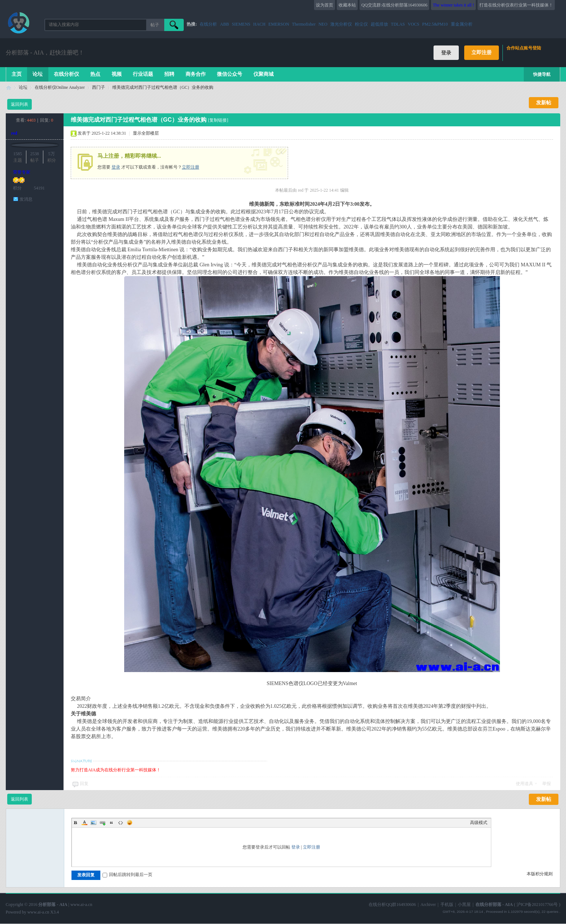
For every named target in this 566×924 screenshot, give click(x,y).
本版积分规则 (540, 874)
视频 (117, 74)
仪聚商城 (264, 74)
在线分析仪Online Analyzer (60, 87)
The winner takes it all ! (453, 5)
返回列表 (19, 104)
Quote (112, 823)
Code (121, 823)
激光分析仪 (341, 24)
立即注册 (482, 53)
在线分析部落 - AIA (9, 88)
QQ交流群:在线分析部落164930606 (394, 5)
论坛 (38, 74)
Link (103, 823)
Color (84, 823)
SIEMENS (241, 24)
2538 (35, 154)
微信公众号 (230, 74)
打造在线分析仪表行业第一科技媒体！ (516, 5)
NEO (323, 24)
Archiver (428, 905)
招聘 (169, 74)
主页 (17, 74)
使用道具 (524, 784)
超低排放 (379, 24)
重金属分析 (462, 24)
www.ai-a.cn (81, 905)
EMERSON (279, 24)
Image (93, 823)
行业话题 (143, 74)
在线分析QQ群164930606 (392, 905)
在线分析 (208, 24)
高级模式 (479, 823)
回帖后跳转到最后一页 (127, 875)
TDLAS (398, 24)
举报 (547, 784)
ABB (224, 24)
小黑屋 (464, 905)
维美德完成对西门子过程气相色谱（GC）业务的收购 (163, 87)
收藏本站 (347, 5)
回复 (84, 784)
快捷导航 (542, 74)
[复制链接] (218, 120)
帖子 (155, 25)
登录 (116, 167)
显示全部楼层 (146, 133)
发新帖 (544, 103)
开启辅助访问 (558, 5)
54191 (39, 188)
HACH (260, 24)
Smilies (130, 823)
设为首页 (325, 5)
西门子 (99, 87)
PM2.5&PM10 (435, 24)
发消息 (26, 199)
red (14, 133)
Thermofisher (304, 24)
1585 (18, 154)
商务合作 (196, 74)
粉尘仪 (361, 24)
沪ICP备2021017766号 (537, 905)
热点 (95, 74)
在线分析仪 (66, 74)
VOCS (414, 24)
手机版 (447, 905)
